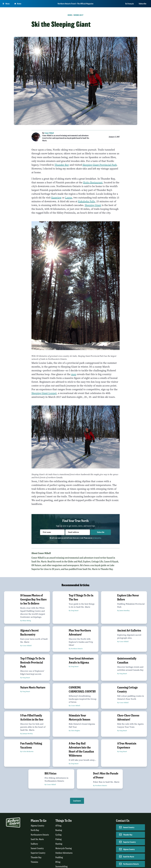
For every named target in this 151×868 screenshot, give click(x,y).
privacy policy (97, 538)
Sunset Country (37, 848)
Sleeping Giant (93, 205)
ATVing (58, 826)
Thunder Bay (62, 165)
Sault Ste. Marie (37, 839)
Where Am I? (78, 15)
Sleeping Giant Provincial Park (100, 165)
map (74, 374)
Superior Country (38, 853)
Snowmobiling (61, 867)
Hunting (59, 844)
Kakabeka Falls (87, 201)
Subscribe (143, 4)
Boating (59, 830)
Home (70, 15)
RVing (58, 862)
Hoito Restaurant (93, 183)
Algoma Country (37, 826)
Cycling (58, 835)
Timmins (34, 862)
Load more (77, 801)
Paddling (59, 857)
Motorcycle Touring (64, 848)
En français (130, 4)
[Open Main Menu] (6, 4)
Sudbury (34, 844)
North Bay (35, 830)
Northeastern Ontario (40, 835)
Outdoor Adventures (64, 853)
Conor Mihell (49, 133)
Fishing (58, 839)
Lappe (69, 198)
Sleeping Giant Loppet (44, 393)
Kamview (56, 198)
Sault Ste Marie (129, 857)
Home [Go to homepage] (18, 4)
